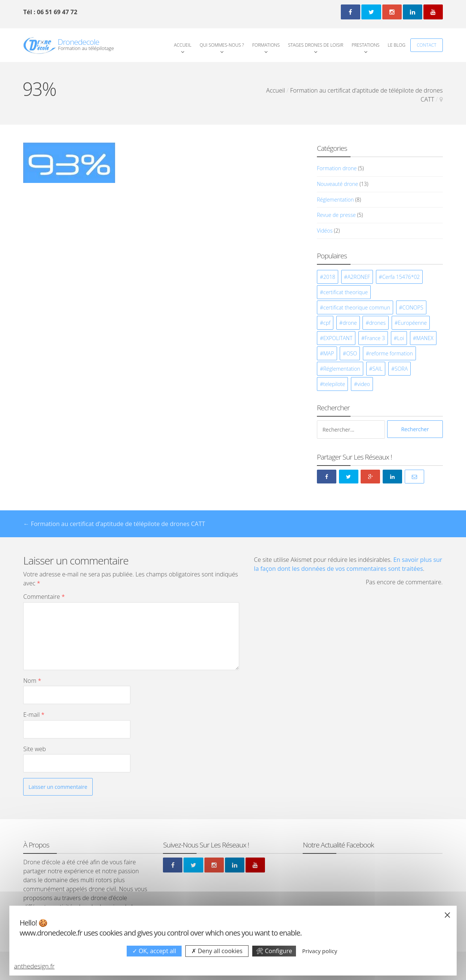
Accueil (183, 45)
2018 (329, 277)
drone (350, 323)
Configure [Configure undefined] (274, 951)
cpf (327, 323)
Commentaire (44, 597)
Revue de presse (336, 215)
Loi (401, 338)
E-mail (34, 715)
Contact (427, 45)
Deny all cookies (217, 951)
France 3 (375, 338)
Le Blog (397, 45)
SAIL (378, 369)
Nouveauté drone (337, 184)
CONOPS (413, 307)
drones (377, 323)
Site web (34, 749)
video (364, 384)
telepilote (334, 384)
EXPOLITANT (338, 338)
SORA (401, 369)
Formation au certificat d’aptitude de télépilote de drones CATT (114, 524)
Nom (32, 681)
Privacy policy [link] (320, 951)
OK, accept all (154, 951)
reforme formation (391, 353)
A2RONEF (359, 277)
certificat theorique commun (357, 307)
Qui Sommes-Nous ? (222, 45)
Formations (266, 45)
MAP (329, 353)
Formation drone (337, 168)
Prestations (366, 45)
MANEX (425, 338)
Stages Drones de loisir (316, 45)
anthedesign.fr (34, 966)
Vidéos (325, 231)
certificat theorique (345, 292)
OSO (351, 353)
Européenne (413, 323)
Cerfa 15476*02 (401, 277)
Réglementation (335, 200)
